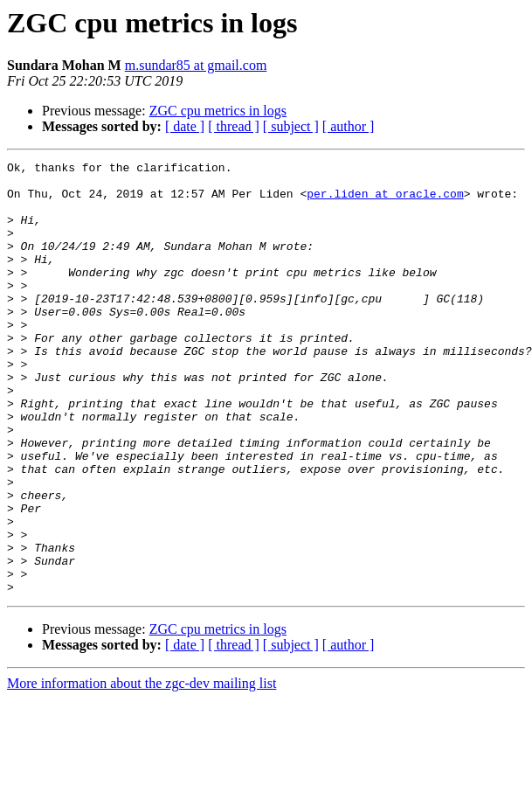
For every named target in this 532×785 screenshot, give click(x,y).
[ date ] (185, 126)
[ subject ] (291, 126)
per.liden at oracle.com (385, 201)
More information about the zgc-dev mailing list (142, 770)
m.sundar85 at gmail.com (196, 65)
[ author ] (349, 126)
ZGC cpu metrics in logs (218, 111)
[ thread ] (234, 126)
